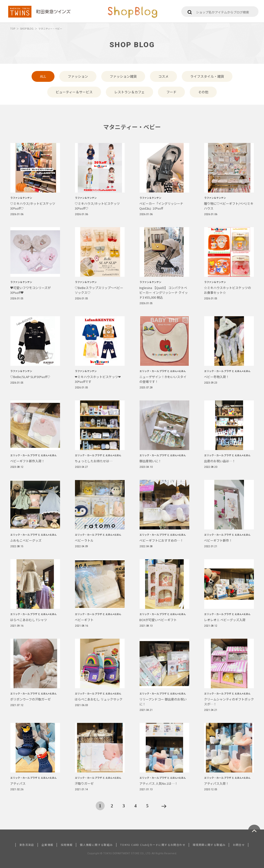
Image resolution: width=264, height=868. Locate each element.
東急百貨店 (27, 845)
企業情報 (47, 845)
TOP (13, 29)
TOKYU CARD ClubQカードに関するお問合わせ (153, 845)
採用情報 (67, 845)
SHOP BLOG (27, 29)
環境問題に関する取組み (209, 845)
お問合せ (239, 845)
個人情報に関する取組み (96, 845)
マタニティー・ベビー (50, 29)
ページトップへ (254, 831)
